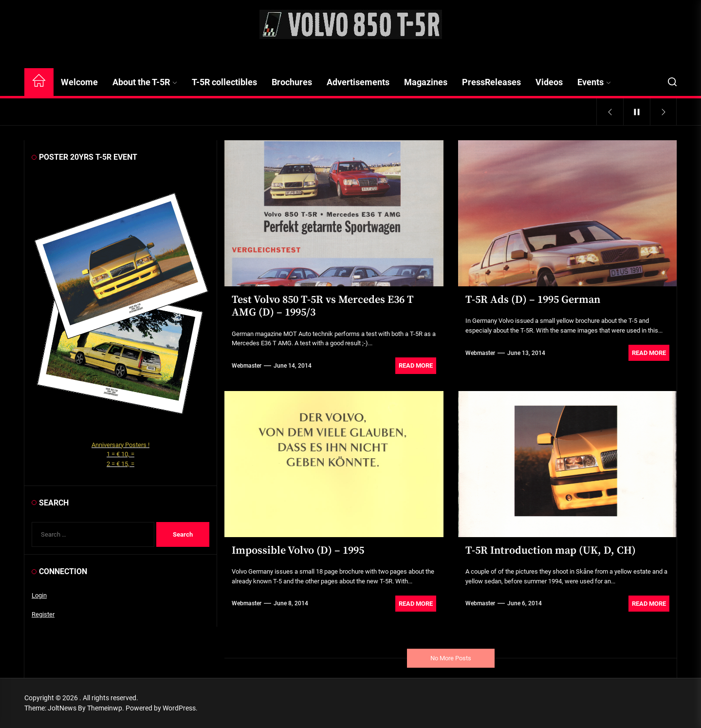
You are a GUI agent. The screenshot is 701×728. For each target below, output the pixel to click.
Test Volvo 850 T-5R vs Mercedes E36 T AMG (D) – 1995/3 (323, 306)
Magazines (426, 82)
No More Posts (451, 658)
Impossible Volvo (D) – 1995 (298, 551)
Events (594, 82)
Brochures (292, 82)
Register (43, 614)
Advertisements (358, 82)
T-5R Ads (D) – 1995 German (533, 300)
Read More (416, 365)
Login (39, 595)
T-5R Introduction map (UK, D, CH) (551, 551)
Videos (549, 82)
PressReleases (491, 82)
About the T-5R (145, 82)
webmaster (247, 366)
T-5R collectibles (224, 82)
